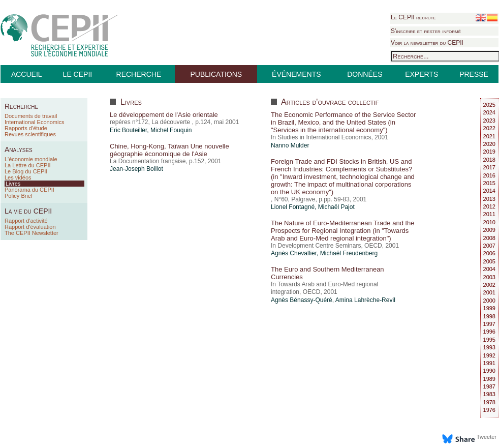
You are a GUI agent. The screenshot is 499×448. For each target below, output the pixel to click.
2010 (489, 222)
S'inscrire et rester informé (426, 31)
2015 (489, 183)
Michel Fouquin (171, 130)
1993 (489, 347)
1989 (489, 379)
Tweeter (487, 437)
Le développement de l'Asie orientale (164, 115)
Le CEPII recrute (413, 17)
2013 (489, 199)
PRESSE (474, 74)
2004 (489, 269)
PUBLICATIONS (216, 74)
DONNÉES (365, 74)
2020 (489, 144)
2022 (489, 128)
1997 (489, 324)
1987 (489, 386)
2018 (489, 160)
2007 (489, 246)
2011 (489, 214)
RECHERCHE (139, 74)
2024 (489, 112)
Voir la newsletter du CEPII (427, 43)
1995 (489, 340)
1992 (489, 355)
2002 (489, 285)
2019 (489, 152)
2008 (489, 238)
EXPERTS (422, 74)
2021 (489, 136)
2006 (489, 253)
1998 (489, 316)
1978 (489, 402)
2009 (489, 230)
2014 (489, 191)
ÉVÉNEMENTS (296, 74)
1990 (489, 371)
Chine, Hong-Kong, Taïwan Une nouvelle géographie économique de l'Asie (169, 150)
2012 (489, 206)
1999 (489, 308)
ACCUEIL (27, 74)
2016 (489, 175)
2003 (489, 277)
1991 (489, 363)
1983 (489, 394)
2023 (489, 121)
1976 (489, 410)
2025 (489, 105)
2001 (489, 292)
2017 (489, 167)
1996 (489, 332)
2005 (489, 261)
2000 (489, 301)
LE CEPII (78, 74)
